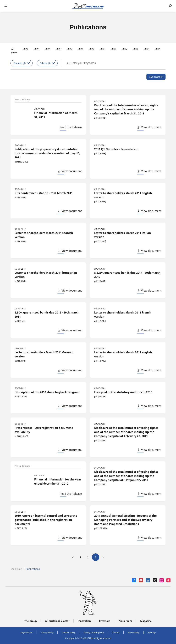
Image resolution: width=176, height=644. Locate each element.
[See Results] (156, 77)
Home (17, 569)
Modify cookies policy (94, 632)
